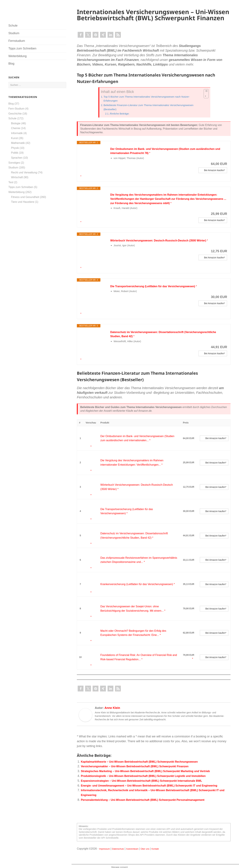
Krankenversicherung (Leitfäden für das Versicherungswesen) (133, 581)
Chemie (16, 128)
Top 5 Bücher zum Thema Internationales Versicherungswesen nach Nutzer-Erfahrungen (152, 99)
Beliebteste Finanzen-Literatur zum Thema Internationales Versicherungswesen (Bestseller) (154, 108)
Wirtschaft (17, 177)
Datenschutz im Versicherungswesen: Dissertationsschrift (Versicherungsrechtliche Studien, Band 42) (151, 338)
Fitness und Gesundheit (25, 197)
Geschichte (15, 114)
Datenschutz (122, 847)
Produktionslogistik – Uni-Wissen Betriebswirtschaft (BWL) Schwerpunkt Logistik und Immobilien (150, 769)
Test (11, 182)
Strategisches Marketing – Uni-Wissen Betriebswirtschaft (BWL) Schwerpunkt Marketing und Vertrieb (153, 765)
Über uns (154, 847)
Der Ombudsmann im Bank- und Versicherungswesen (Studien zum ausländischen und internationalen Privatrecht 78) (158, 153)
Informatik (17, 133)
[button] (81, 35)
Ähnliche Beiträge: (121, 115)
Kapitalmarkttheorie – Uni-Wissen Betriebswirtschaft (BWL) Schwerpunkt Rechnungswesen (146, 755)
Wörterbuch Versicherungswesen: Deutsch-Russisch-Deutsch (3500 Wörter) (165, 244)
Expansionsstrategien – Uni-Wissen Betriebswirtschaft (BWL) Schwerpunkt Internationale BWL (148, 774)
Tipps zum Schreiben (22, 48)
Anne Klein (112, 701)
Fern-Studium (17, 109)
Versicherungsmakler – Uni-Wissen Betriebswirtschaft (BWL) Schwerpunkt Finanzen (141, 760)
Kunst (15, 138)
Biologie (16, 123)
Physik (15, 148)
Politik (15, 153)
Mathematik (18, 143)
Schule (13, 26)
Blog (11, 64)
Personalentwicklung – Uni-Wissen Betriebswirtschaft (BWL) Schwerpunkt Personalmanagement (150, 798)
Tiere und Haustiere (23, 202)
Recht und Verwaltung (24, 172)
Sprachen (17, 158)
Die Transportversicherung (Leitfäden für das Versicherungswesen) (158, 290)
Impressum (106, 847)
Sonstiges (14, 163)
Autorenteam (139, 847)
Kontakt (166, 847)
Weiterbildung (18, 56)
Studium (14, 33)
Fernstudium (17, 41)
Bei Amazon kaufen (214, 174)
